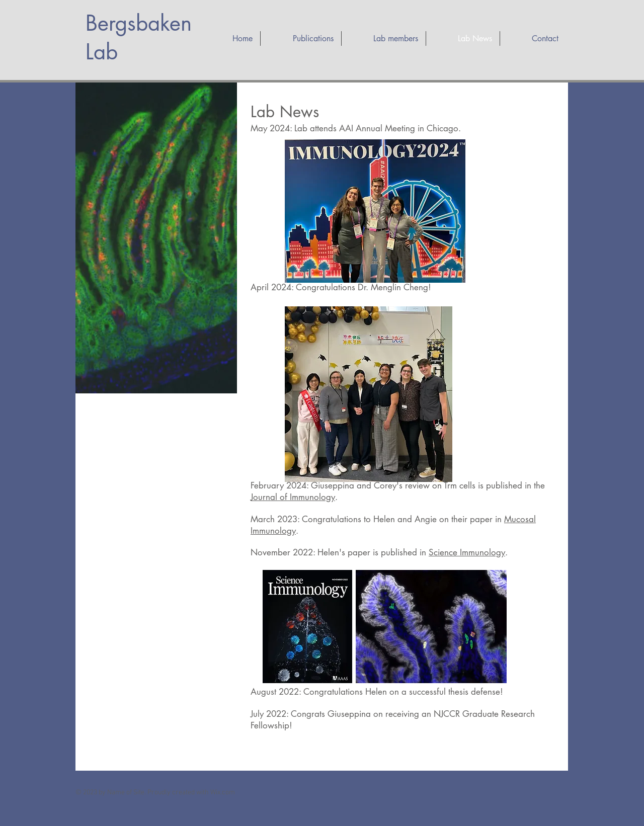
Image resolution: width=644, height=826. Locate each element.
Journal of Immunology (293, 497)
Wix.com (223, 793)
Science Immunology (467, 552)
